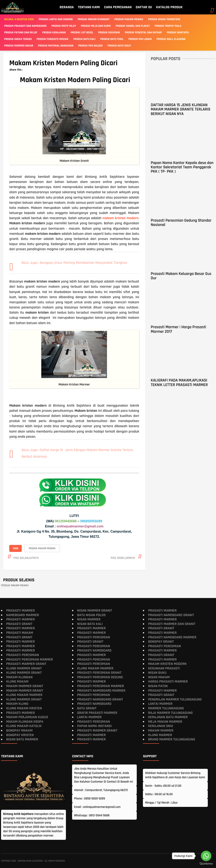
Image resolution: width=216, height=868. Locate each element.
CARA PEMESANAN (118, 7)
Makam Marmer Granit (25, 686)
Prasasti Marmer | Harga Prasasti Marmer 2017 (178, 329)
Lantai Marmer (89, 717)
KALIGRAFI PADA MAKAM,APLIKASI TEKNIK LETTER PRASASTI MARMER (179, 382)
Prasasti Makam (20, 633)
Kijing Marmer (160, 735)
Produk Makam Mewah (129, 19)
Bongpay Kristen (20, 735)
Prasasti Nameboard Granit (100, 699)
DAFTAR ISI (144, 7)
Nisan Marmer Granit (95, 610)
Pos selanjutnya (26, 558)
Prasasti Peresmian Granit (99, 673)
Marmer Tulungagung (166, 708)
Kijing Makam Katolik (24, 726)
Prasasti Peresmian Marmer (30, 659)
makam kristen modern (120, 218)
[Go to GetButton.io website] (206, 864)
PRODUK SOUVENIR (109, 33)
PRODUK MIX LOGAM (140, 39)
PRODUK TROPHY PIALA (168, 26)
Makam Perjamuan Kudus (27, 717)
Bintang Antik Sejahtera (30, 861)
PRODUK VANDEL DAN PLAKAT (133, 26)
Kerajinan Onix (161, 726)
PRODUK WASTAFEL (178, 33)
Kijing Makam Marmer (24, 695)
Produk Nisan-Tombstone (164, 19)
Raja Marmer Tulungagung (170, 713)
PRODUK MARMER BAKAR (19, 46)
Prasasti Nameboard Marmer (101, 690)
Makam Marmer (161, 730)
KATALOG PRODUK (169, 7)
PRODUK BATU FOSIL (112, 39)
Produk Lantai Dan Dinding (56, 19)
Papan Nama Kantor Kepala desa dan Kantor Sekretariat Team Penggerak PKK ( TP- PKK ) (182, 167)
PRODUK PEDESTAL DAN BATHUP (143, 33)
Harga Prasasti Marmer (168, 681)
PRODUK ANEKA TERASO (18, 39)
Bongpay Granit (161, 642)
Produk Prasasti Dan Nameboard (25, 26)
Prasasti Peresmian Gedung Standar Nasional (181, 223)
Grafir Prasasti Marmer (97, 713)
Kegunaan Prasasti (164, 668)
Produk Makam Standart (94, 19)
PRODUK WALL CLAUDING (171, 39)
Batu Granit (87, 708)
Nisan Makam (159, 677)
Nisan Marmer (89, 619)
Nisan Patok (158, 686)
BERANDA (67, 7)
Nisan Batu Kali (90, 624)
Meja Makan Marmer (165, 722)
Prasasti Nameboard (94, 650)
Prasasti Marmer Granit (26, 664)
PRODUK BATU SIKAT (119, 46)
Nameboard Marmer (22, 615)
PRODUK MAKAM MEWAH (42, 548)
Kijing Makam (17, 681)
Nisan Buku (157, 673)
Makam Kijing (17, 704)
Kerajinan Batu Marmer (168, 717)
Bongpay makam (19, 730)
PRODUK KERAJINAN (54, 33)
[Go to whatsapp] (206, 856)
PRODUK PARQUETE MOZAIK (52, 39)
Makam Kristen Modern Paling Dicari (63, 63)
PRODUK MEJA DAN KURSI (96, 26)
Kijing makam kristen (24, 708)
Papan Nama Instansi (94, 726)
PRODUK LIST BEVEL (82, 33)
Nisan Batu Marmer (22, 739)
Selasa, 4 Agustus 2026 (19, 19)
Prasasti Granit (19, 624)
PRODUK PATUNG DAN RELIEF (21, 33)
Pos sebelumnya (123, 558)
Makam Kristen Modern (167, 664)
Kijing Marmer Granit (24, 668)
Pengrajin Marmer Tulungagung (175, 699)
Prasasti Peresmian (23, 655)
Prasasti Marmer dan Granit (172, 624)
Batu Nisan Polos (91, 615)
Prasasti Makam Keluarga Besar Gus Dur (181, 276)
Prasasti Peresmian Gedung (100, 677)
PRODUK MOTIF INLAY (64, 26)
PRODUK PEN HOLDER (90, 46)
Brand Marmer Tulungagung (172, 739)
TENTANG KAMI (89, 7)
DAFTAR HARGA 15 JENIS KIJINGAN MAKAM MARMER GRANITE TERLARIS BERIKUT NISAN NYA (180, 109)
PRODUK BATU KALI (84, 39)
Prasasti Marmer (20, 610)
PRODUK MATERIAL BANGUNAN (56, 46)
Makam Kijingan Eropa (25, 722)
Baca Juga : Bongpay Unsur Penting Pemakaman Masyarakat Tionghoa (74, 263)
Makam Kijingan (19, 677)
